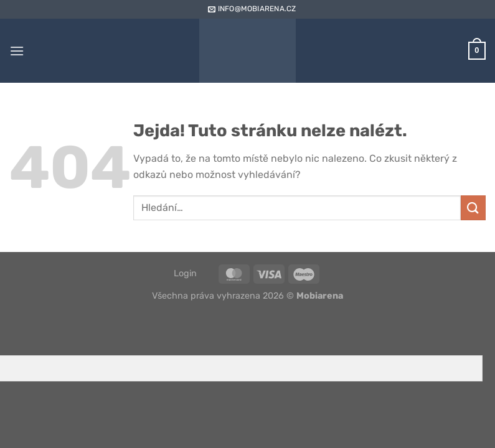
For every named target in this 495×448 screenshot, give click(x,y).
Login (185, 273)
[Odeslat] (473, 208)
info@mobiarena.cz (251, 9)
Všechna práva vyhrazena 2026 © (247, 296)
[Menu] (17, 51)
